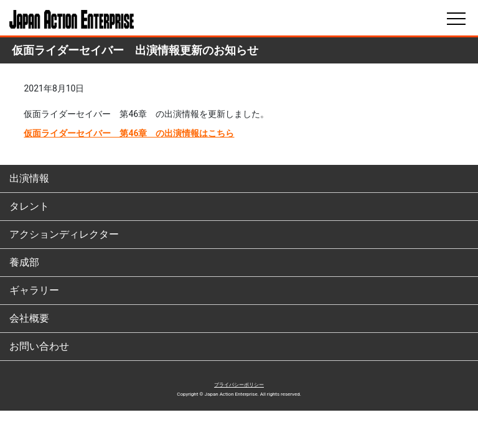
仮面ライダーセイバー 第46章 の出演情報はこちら (129, 133)
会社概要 (29, 318)
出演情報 (29, 178)
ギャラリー (34, 290)
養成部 (24, 262)
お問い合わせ (39, 346)
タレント (29, 206)
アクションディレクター (64, 234)
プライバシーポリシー (239, 385)
